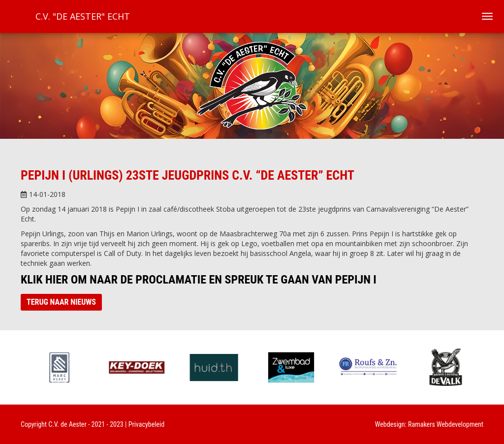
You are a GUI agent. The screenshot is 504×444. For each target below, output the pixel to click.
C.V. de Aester (67, 424)
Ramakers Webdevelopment (446, 424)
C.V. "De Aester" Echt (83, 16)
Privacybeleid (147, 424)
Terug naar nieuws (61, 302)
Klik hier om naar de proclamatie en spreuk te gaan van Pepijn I (199, 280)
